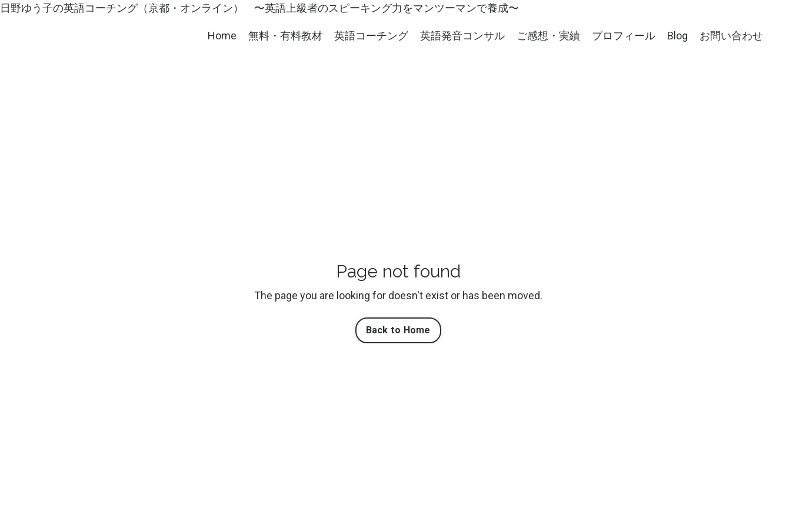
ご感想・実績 (548, 36)
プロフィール (624, 36)
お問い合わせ (731, 36)
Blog (677, 36)
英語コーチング (371, 36)
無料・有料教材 (285, 36)
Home (222, 36)
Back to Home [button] (398, 330)
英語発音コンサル (462, 36)
